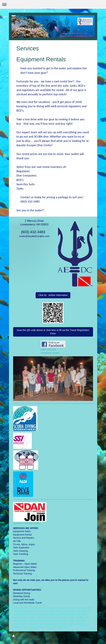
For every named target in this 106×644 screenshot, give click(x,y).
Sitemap (25, 636)
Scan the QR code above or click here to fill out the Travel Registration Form (53, 332)
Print (16, 636)
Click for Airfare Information (53, 295)
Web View (89, 639)
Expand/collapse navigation (53, 4)
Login (91, 636)
